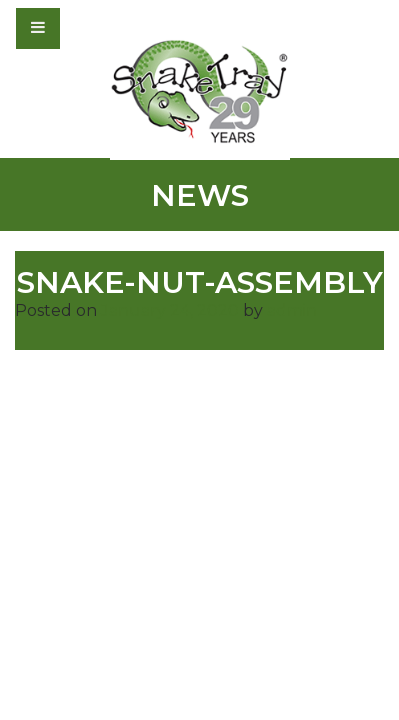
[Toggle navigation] (92, 28)
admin (292, 310)
